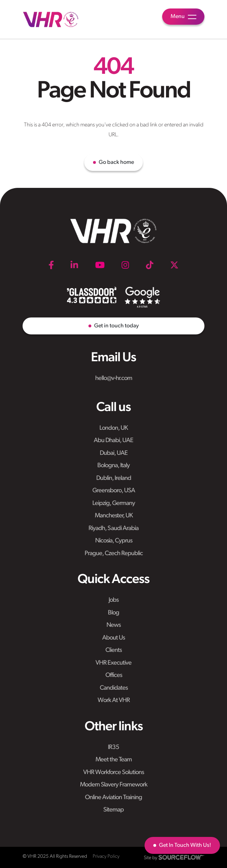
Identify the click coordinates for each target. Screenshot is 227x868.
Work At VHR (114, 700)
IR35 (114, 747)
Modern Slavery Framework (114, 785)
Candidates (114, 688)
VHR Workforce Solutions (114, 772)
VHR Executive (114, 663)
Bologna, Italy (114, 466)
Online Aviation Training (114, 798)
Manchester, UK (114, 516)
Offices (114, 675)
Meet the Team (114, 760)
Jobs (114, 600)
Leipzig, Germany (114, 503)
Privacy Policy (106, 857)
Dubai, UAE (114, 453)
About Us (114, 638)
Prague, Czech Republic (114, 554)
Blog (114, 613)
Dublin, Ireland (114, 478)
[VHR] (51, 19)
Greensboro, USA (114, 491)
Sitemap (114, 810)
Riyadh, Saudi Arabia (114, 528)
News (114, 625)
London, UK (114, 428)
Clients (114, 650)
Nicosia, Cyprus (114, 541)
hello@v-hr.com (114, 378)
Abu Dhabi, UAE (114, 441)
